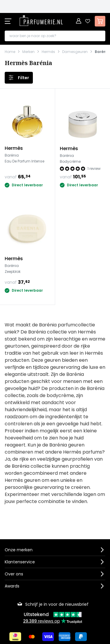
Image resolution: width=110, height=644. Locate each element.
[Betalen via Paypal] (81, 637)
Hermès (48, 52)
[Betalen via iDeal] (15, 637)
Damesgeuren (75, 52)
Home (10, 52)
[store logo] (41, 21)
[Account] (79, 21)
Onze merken (19, 550)
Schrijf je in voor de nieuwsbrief (53, 604)
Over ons (14, 574)
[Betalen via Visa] (48, 637)
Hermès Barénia (28, 63)
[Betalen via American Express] (65, 637)
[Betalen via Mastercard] (32, 637)
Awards (12, 586)
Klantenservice (20, 562)
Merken (28, 52)
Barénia (102, 52)
